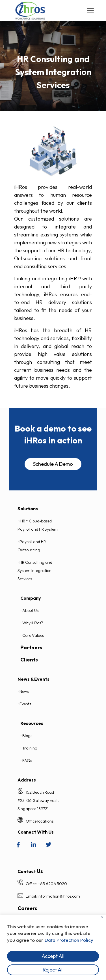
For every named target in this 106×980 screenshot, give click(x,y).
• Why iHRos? (32, 623)
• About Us (29, 610)
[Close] (102, 917)
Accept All (53, 956)
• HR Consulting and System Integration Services (35, 571)
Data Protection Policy (69, 940)
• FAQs (26, 761)
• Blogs (26, 736)
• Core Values (32, 635)
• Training (29, 748)
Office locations (40, 821)
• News (23, 691)
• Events (24, 704)
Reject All (53, 970)
